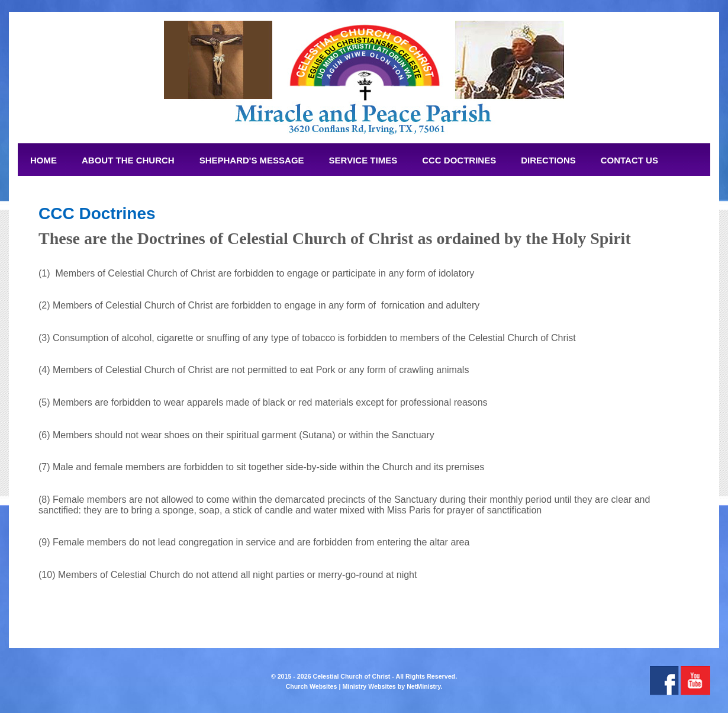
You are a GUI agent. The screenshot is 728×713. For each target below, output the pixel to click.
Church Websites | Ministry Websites (342, 686)
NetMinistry (423, 686)
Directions (548, 160)
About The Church (128, 160)
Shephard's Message (252, 160)
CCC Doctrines (459, 160)
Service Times (363, 160)
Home (44, 160)
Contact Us (629, 160)
